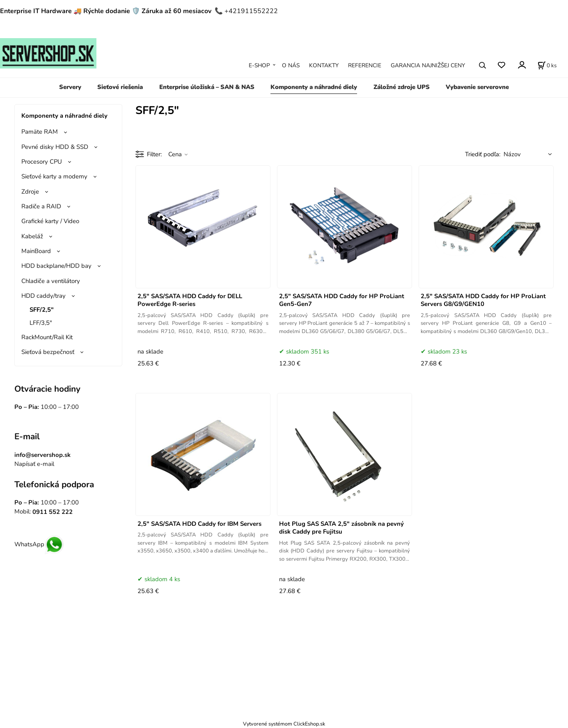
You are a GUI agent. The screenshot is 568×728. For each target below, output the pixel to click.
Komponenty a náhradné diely (314, 87)
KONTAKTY (324, 65)
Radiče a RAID (41, 206)
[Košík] (547, 65)
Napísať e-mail (34, 464)
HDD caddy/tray (44, 296)
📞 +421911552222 (246, 11)
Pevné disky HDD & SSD (55, 147)
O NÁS (291, 65)
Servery (70, 87)
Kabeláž (32, 236)
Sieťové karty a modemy (54, 176)
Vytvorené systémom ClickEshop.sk (284, 724)
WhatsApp (39, 544)
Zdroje (30, 192)
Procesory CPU (42, 162)
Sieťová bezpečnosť (48, 352)
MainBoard (36, 251)
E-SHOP (259, 65)
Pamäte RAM (40, 132)
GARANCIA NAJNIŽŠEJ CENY (428, 65)
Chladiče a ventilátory (51, 281)
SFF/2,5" (42, 310)
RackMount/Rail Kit (47, 337)
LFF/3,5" (41, 323)
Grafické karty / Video (50, 221)
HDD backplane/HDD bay (56, 266)
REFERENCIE (365, 65)
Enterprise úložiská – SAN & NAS (207, 87)
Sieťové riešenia (120, 87)
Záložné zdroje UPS (402, 87)
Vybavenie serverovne (477, 87)
